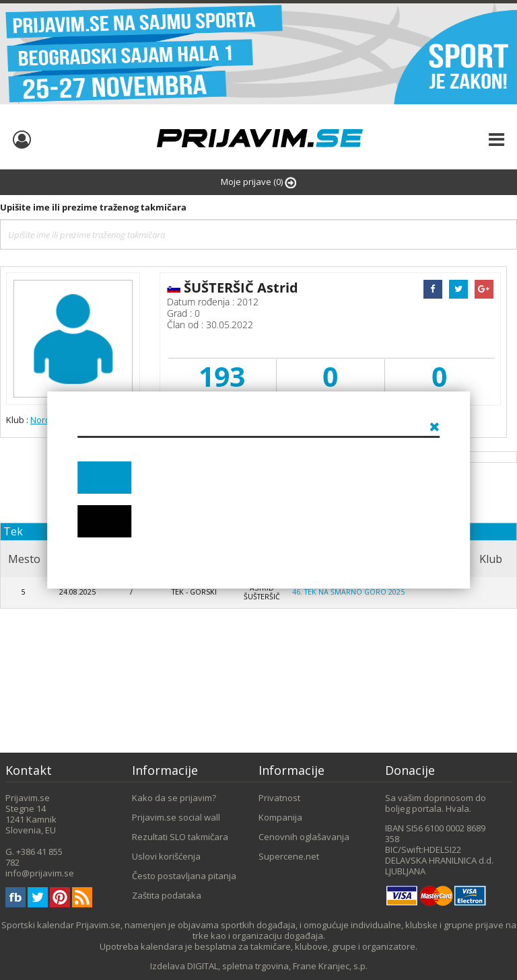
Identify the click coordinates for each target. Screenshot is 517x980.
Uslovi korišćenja (166, 856)
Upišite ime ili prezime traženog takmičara (93, 207)
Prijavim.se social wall (176, 817)
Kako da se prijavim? (174, 798)
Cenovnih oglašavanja (304, 837)
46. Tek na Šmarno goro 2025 (348, 592)
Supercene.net (289, 856)
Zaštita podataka (167, 895)
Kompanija (280, 817)
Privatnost (279, 798)
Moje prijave (258, 182)
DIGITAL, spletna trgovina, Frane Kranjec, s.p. (277, 966)
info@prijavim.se (40, 873)
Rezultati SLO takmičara (180, 837)
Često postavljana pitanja (184, 876)
